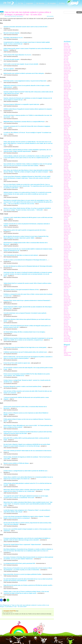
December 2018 (67, 174)
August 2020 (67, 145)
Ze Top (21, 3)
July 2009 (66, 332)
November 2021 (67, 122)
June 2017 (66, 201)
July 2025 (66, 57)
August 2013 (67, 270)
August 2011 (67, 306)
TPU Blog (66, 354)
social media (7, 16)
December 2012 (67, 282)
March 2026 (66, 45)
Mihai (65, 351)
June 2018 (66, 183)
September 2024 (67, 72)
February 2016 (67, 225)
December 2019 (67, 157)
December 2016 (67, 210)
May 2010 (66, 323)
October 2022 (67, 106)
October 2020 (67, 142)
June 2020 (66, 148)
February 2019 (67, 172)
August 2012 (67, 288)
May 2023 (66, 96)
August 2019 (67, 163)
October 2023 (67, 88)
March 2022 (66, 116)
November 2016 (67, 212)
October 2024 (67, 70)
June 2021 (66, 130)
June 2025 (66, 58)
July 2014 (66, 253)
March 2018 (66, 188)
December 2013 (67, 264)
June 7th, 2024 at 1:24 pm (7, 612)
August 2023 (67, 91)
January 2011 (67, 316)
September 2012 (67, 286)
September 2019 (67, 161)
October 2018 (67, 177)
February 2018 (67, 189)
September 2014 (67, 250)
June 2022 (66, 112)
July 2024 (66, 75)
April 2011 (66, 312)
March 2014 (66, 259)
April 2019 (66, 169)
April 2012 (66, 294)
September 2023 (67, 90)
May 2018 (66, 185)
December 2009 (67, 328)
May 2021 (66, 131)
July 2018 (66, 182)
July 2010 (66, 321)
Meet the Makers (73, 3)
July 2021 (66, 128)
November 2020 (67, 140)
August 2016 (67, 216)
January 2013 (67, 280)
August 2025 (67, 55)
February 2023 (67, 100)
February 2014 (67, 261)
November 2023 (67, 87)
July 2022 (66, 110)
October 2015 (67, 231)
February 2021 (67, 136)
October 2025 (67, 52)
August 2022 (67, 109)
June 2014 (66, 255)
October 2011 (67, 303)
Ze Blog (62, 3)
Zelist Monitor (13, 16)
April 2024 (66, 79)
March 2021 (66, 134)
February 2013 (67, 279)
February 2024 (67, 82)
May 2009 (66, 334)
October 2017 (67, 195)
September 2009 (67, 331)
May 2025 (66, 60)
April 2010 (66, 325)
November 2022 (67, 104)
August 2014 (67, 252)
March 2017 (66, 206)
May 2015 (66, 239)
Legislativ (30, 3)
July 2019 (66, 164)
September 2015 (67, 233)
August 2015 (67, 234)
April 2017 (66, 204)
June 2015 (66, 237)
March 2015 (66, 242)
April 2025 (66, 61)
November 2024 (67, 69)
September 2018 (67, 179)
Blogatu (65, 346)
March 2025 (66, 63)
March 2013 (66, 277)
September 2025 (67, 54)
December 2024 (67, 67)
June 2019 (66, 166)
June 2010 (66, 322)
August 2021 (67, 127)
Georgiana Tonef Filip (10, 611)
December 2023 (67, 85)
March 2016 (66, 224)
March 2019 (66, 170)
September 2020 (67, 143)
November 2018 (67, 176)
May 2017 (66, 203)
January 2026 (67, 48)
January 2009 (67, 338)
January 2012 (67, 298)
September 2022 (67, 107)
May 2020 (66, 149)
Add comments (50, 16)
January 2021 (67, 137)
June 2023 (66, 94)
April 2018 (66, 186)
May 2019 (66, 167)
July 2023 (66, 93)
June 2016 (66, 219)
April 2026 (66, 43)
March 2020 (66, 152)
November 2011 (67, 301)
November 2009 (67, 329)
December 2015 (67, 228)
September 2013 (67, 268)
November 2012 (67, 283)
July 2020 (66, 146)
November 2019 (67, 158)
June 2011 (66, 309)
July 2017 (66, 200)
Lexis (65, 349)
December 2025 (67, 49)
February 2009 (67, 337)
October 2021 (67, 124)
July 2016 (66, 218)
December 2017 (67, 192)
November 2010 (67, 318)
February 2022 (67, 118)
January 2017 (67, 209)
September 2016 (67, 215)
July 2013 (66, 271)
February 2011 (67, 315)
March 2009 (66, 335)
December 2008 (67, 340)
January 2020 (67, 155)
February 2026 (67, 46)
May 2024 (66, 78)
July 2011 (66, 307)
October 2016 (67, 213)
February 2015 (67, 243)
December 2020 (67, 139)
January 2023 (67, 101)
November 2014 (67, 248)
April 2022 (66, 115)
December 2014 (67, 246)
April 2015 (66, 240)
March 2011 (66, 313)
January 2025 (67, 66)
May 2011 (66, 310)
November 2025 (67, 51)
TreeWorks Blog (67, 355)
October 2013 (67, 267)
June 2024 (66, 76)
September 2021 (67, 125)
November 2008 (67, 341)
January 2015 (67, 245)
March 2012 (66, 295)
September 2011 (67, 304)
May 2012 (66, 292)
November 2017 (67, 194)
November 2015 (67, 230)
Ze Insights (52, 3)
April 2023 (66, 97)
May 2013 (66, 274)
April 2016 (66, 222)
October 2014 (67, 249)
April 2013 (66, 276)
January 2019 (67, 173)
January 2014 (67, 262)
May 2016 (66, 221)
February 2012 (67, 297)
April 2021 (66, 133)
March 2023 (66, 99)
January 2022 (67, 119)
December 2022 (67, 103)
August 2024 (67, 73)
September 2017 (67, 197)
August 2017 (67, 198)
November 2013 (67, 265)
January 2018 (67, 191)
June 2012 (66, 291)
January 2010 (67, 326)
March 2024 (66, 81)
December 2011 (67, 300)
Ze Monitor (40, 3)
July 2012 (66, 289)
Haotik (65, 348)
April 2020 (66, 151)
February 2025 (67, 64)
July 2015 (66, 236)
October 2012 (67, 285)
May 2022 (66, 113)
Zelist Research (20, 16)
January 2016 (67, 227)
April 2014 (66, 258)
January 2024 (67, 84)
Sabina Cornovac (68, 352)
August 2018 (67, 180)
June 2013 (66, 273)
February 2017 (67, 207)
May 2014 (66, 256)
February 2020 (67, 154)
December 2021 (67, 121)
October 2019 (67, 160)
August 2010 (67, 319)
